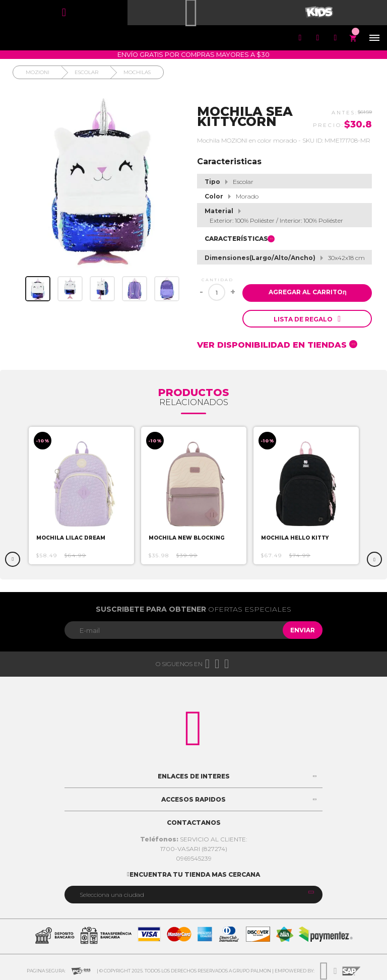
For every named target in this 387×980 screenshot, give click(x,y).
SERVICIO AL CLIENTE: (194, 839)
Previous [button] (13, 559)
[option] (81, 496)
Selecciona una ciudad (112, 895)
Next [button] (374, 559)
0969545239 (194, 858)
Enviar (303, 630)
